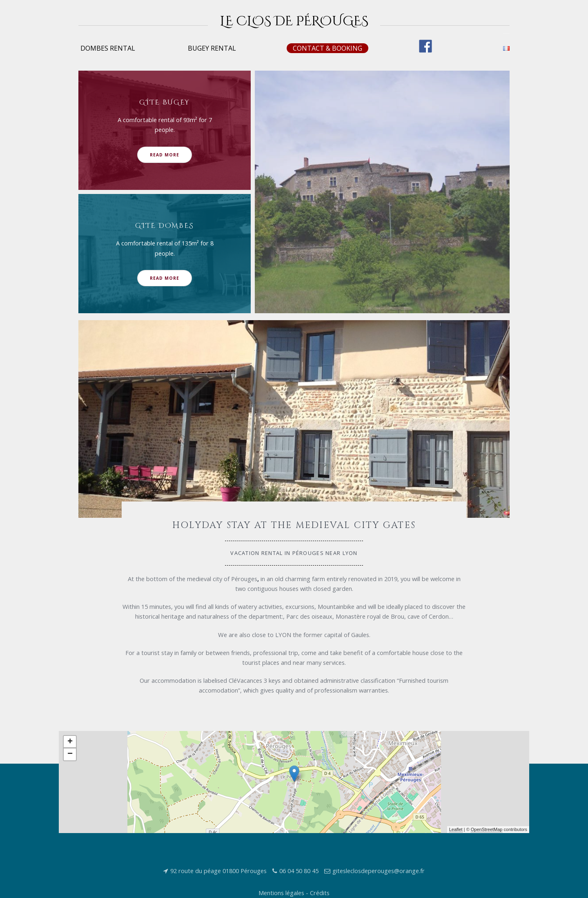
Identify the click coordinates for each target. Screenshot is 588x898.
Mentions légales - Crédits (294, 893)
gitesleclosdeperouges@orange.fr (379, 871)
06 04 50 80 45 (299, 871)
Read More (165, 155)
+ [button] (70, 742)
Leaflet (456, 829)
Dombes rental (108, 48)
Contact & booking (327, 48)
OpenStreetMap (487, 829)
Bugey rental (212, 48)
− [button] (70, 754)
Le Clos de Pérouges (294, 21)
